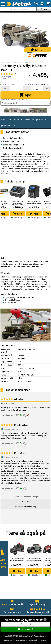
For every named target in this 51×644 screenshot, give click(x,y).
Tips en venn (39, 120)
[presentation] (2, 110)
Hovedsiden (8, 640)
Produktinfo (7, 120)
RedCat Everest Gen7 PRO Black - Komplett (17, 560)
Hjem (2, 62)
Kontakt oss (24, 640)
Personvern (43, 640)
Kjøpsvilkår (33, 640)
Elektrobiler (17, 62)
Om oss (16, 640)
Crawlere (26, 62)
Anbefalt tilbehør (22, 120)
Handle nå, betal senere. (38, 84)
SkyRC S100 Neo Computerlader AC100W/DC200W (18, 203)
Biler (8, 62)
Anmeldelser (8, 126)
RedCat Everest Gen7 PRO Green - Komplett (34, 560)
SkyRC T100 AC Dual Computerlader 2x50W (34, 202)
